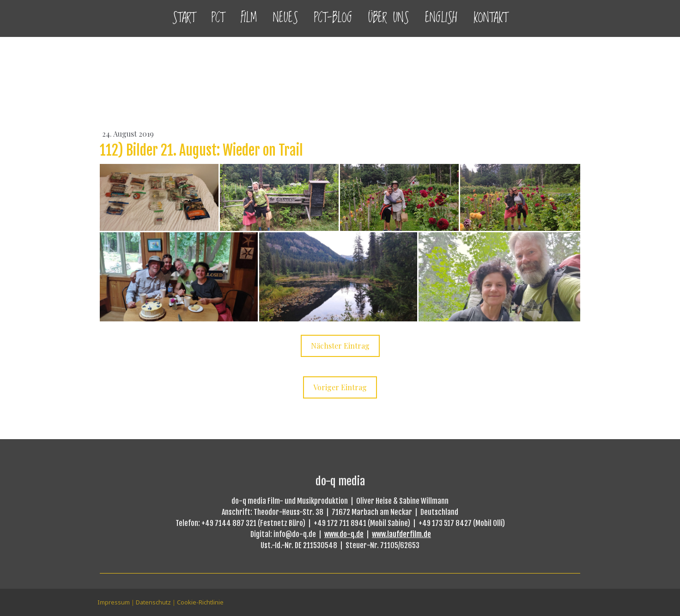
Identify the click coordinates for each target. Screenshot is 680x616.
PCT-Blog (333, 18)
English (441, 18)
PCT (218, 18)
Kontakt (491, 18)
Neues (285, 18)
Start (184, 18)
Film (249, 18)
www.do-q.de (344, 534)
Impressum (114, 602)
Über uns (389, 18)
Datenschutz (153, 602)
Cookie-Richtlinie (200, 602)
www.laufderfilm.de (401, 534)
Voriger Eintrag (340, 387)
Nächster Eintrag (340, 346)
